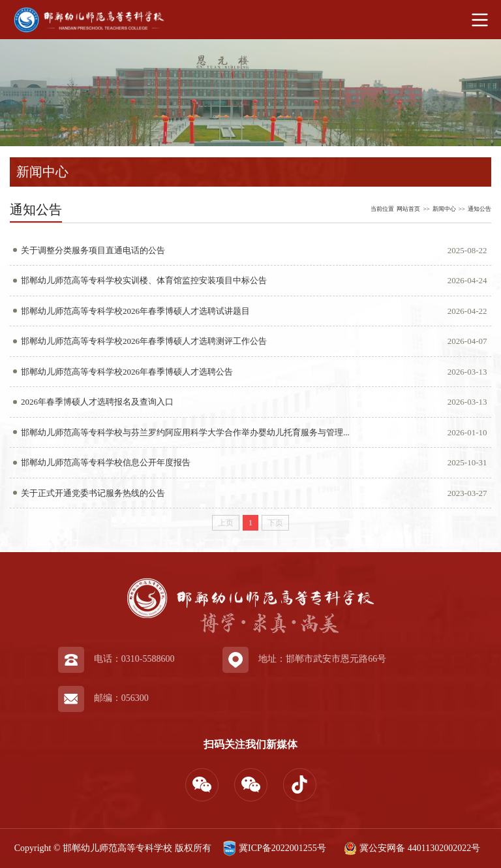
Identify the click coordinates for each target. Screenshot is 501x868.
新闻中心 (444, 209)
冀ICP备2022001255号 (273, 848)
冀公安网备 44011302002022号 (411, 848)
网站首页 (408, 209)
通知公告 (479, 209)
